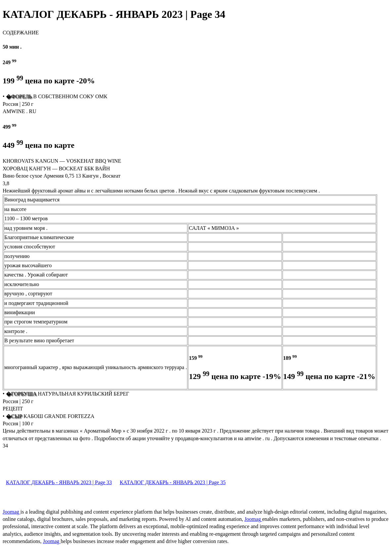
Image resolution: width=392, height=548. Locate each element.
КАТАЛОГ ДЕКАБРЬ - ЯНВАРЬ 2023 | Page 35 (173, 482)
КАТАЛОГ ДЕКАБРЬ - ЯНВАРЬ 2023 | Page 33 (59, 482)
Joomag (12, 512)
